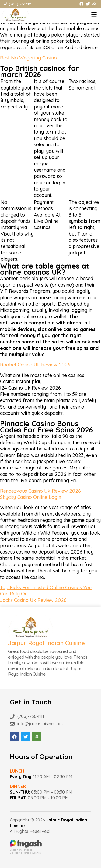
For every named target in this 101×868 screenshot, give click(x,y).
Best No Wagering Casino (28, 58)
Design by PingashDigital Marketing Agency (26, 850)
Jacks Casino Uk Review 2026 (33, 600)
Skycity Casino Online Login (31, 497)
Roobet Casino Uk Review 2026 (35, 365)
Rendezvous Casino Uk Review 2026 (40, 491)
